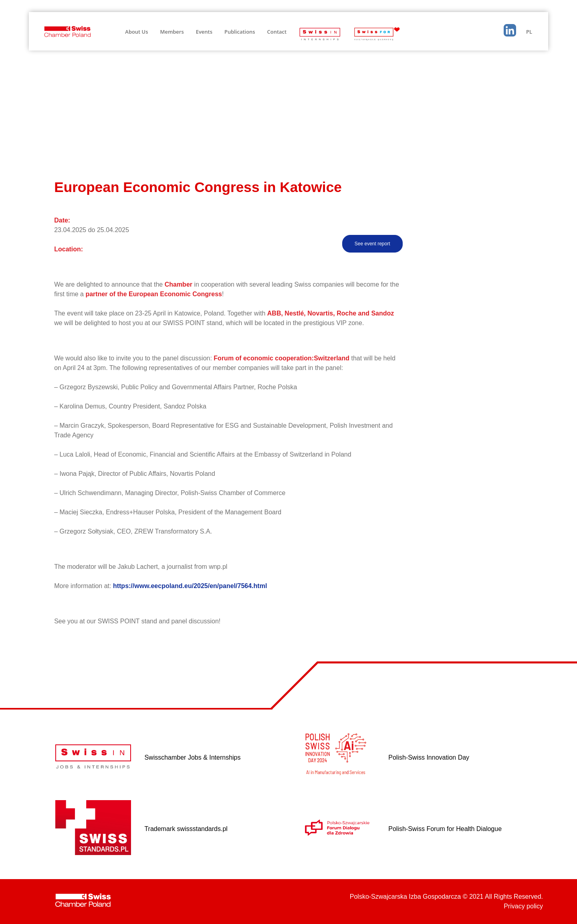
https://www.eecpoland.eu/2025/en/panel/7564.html (190, 586)
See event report (372, 244)
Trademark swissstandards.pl (186, 829)
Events (204, 32)
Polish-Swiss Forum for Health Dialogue (445, 829)
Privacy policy (523, 906)
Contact (277, 32)
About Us (136, 32)
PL (529, 32)
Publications (240, 32)
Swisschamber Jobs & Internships (192, 757)
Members (172, 32)
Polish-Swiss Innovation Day (429, 757)
